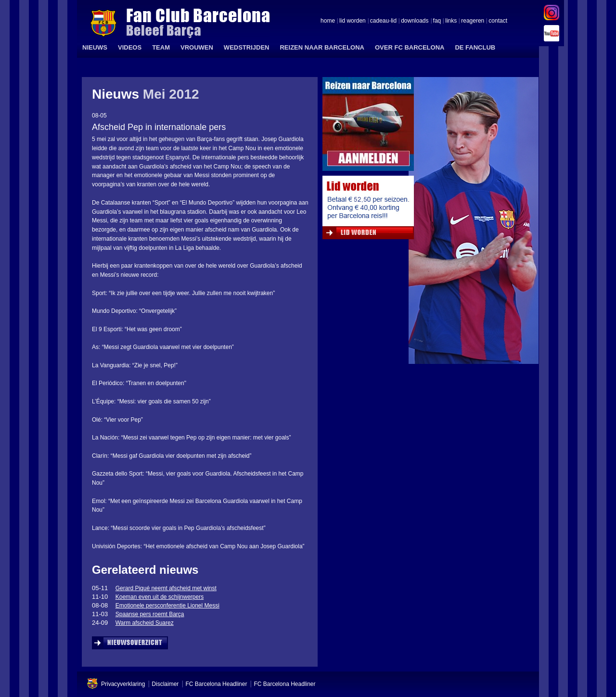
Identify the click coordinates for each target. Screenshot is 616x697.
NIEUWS (95, 47)
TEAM (161, 47)
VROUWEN (197, 47)
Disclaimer (165, 684)
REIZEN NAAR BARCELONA (322, 47)
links (451, 21)
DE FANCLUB (475, 47)
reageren (473, 21)
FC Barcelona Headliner (216, 684)
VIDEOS (130, 47)
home (328, 21)
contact (498, 21)
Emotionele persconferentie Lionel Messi (167, 606)
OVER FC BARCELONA (410, 47)
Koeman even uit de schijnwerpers (160, 597)
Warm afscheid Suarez (145, 623)
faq (437, 21)
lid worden (353, 21)
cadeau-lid (383, 21)
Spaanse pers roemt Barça (150, 614)
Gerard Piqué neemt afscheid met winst (166, 588)
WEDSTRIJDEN (247, 47)
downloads (415, 21)
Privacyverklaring (123, 684)
